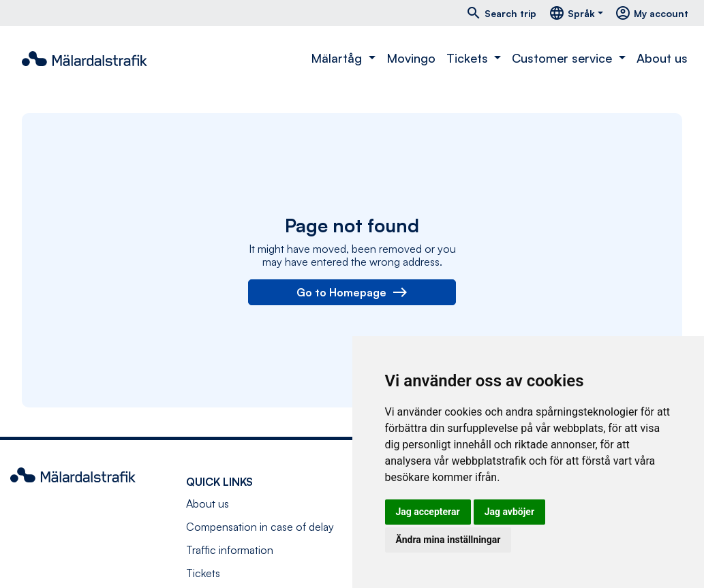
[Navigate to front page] (85, 59)
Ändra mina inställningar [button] (448, 540)
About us (662, 58)
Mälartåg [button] (338, 58)
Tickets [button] (469, 58)
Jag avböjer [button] (509, 512)
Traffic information (230, 550)
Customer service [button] (564, 58)
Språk (572, 13)
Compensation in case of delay (260, 527)
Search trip (501, 13)
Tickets (203, 573)
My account (652, 13)
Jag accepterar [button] (428, 512)
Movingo (411, 58)
